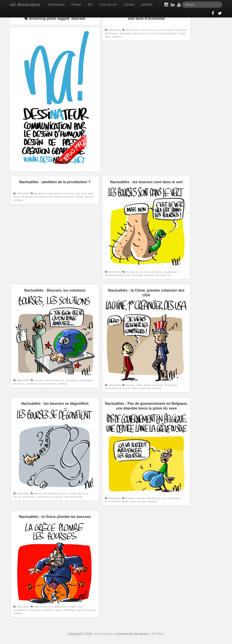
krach (42, 384)
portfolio (147, 5)
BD (90, 5)
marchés (149, 275)
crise (139, 272)
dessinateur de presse (132, 33)
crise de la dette (84, 193)
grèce (59, 610)
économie (152, 33)
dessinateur (112, 33)
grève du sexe (138, 501)
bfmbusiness (133, 30)
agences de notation (46, 493)
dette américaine (141, 388)
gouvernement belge (117, 501)
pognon (91, 610)
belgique (130, 498)
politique (117, 37)
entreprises (48, 610)
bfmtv (145, 30)
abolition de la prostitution (48, 193)
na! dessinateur (25, 5)
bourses (154, 30)
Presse (76, 5)
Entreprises (57, 5)
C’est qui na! (108, 5)
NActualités (115, 30)
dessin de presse (177, 30)
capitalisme (60, 607)
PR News (158, 634)
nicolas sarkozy (84, 197)
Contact (129, 5)
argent (38, 607)
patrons (81, 610)
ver (170, 275)
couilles (72, 607)
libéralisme (69, 610)
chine (163, 30)
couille (73, 493)
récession (161, 275)
